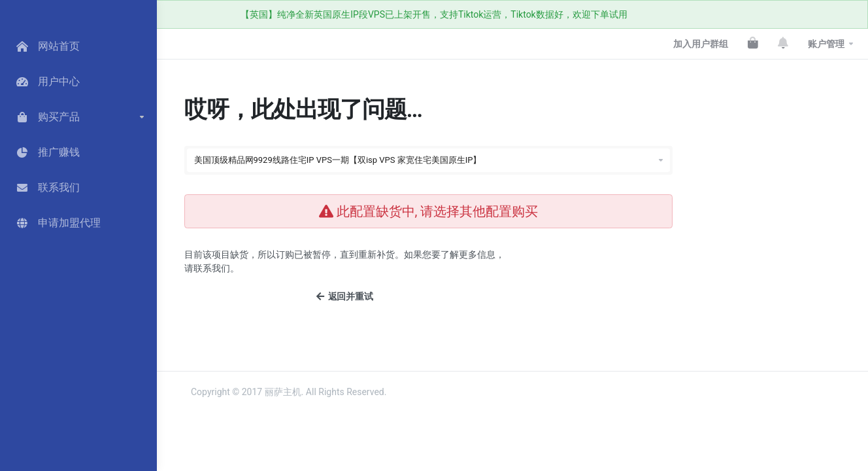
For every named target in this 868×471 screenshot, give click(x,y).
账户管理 (826, 44)
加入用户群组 (701, 44)
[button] (78, 117)
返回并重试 (345, 296)
